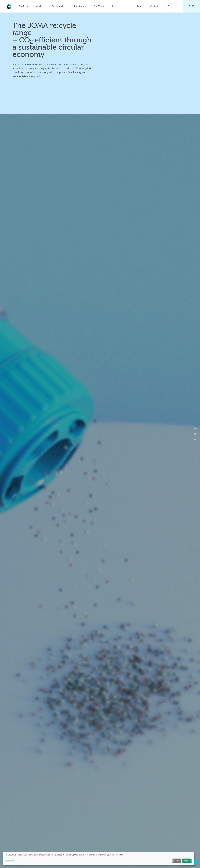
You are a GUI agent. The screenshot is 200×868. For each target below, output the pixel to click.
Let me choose (11, 861)
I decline (177, 861)
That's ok (187, 861)
